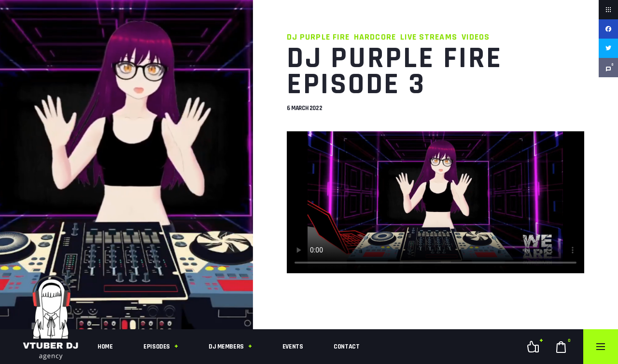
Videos (476, 37)
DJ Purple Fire (318, 37)
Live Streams (429, 37)
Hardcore (375, 37)
